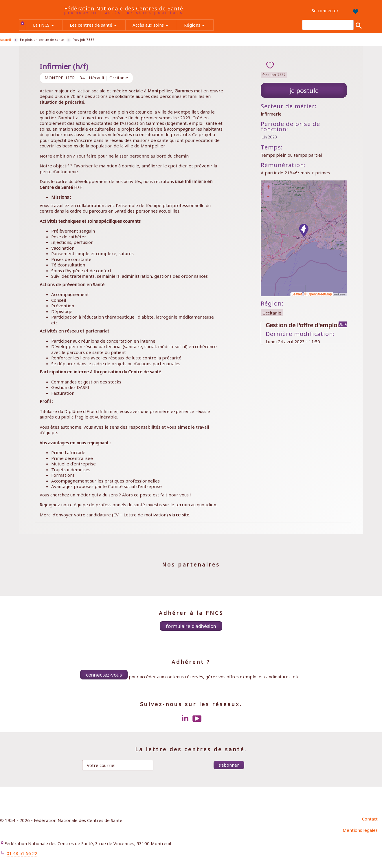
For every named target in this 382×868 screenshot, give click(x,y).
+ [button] (268, 188)
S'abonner (229, 765)
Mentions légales (360, 830)
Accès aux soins (155, 26)
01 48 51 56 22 (22, 853)
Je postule (304, 90)
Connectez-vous (104, 675)
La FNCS (48, 26)
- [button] (268, 196)
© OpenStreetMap (318, 294)
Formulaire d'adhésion (191, 626)
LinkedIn (185, 719)
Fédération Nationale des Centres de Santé (124, 8)
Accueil (23, 23)
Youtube (197, 719)
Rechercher (359, 25)
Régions (199, 26)
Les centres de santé (98, 26)
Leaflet (297, 294)
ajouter (270, 65)
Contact (370, 819)
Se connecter (325, 10)
